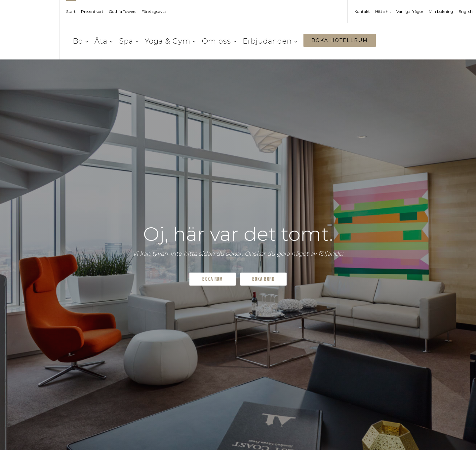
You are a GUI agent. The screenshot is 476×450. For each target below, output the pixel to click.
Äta (103, 41)
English (466, 11)
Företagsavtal (155, 12)
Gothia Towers (122, 12)
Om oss (219, 41)
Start (71, 12)
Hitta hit (383, 12)
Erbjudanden (270, 41)
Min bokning (441, 12)
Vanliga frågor (410, 12)
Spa (129, 41)
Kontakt (362, 12)
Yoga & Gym (170, 41)
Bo (80, 41)
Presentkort (92, 12)
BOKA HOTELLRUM (340, 40)
